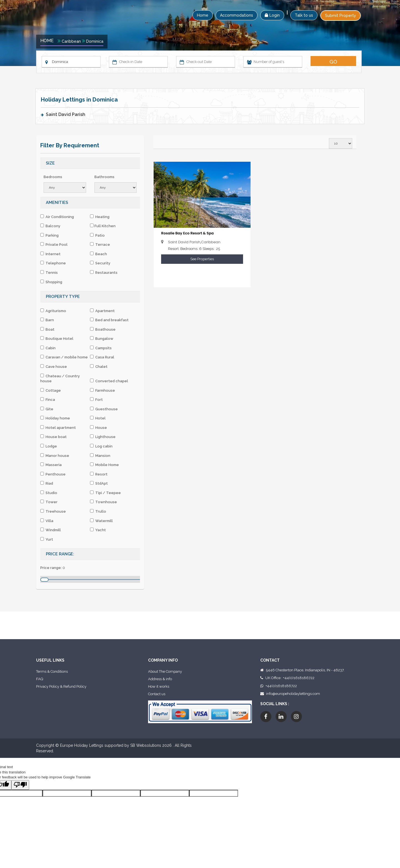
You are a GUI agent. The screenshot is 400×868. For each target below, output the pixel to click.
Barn (47, 320)
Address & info (160, 679)
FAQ (40, 679)
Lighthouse (103, 437)
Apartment (102, 311)
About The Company (165, 671)
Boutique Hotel (57, 338)
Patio (97, 235)
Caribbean (71, 41)
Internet (50, 254)
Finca (48, 399)
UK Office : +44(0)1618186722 (290, 678)
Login (272, 15)
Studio (49, 493)
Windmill (51, 530)
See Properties (202, 259)
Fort (96, 399)
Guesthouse (104, 409)
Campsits (101, 348)
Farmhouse (102, 390)
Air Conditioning (57, 217)
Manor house (55, 455)
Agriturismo (53, 311)
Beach (98, 254)
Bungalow (102, 338)
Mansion (100, 455)
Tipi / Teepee (105, 493)
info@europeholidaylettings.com (293, 694)
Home (203, 15)
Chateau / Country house (60, 379)
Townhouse (103, 502)
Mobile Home (104, 465)
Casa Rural (102, 357)
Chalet (99, 366)
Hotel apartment (58, 427)
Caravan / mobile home (64, 357)
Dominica (95, 41)
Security (100, 263)
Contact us (157, 694)
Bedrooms (53, 177)
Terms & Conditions (52, 671)
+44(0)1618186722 (281, 686)
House (98, 427)
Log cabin (101, 446)
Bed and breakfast (109, 320)
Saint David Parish (66, 114)
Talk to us (304, 15)
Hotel (98, 418)
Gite (47, 409)
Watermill (101, 521)
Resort (99, 474)
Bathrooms (104, 177)
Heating (100, 217)
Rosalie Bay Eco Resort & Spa (187, 233)
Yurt (47, 539)
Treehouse (53, 511)
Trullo (98, 511)
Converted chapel (109, 381)
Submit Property (341, 16)
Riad (47, 483)
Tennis (49, 272)
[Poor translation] (20, 785)
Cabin (48, 348)
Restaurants (104, 272)
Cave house (54, 366)
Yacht (98, 530)
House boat (53, 437)
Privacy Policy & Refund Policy (61, 686)
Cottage (51, 390)
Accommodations (237, 15)
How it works (159, 686)
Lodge (49, 446)
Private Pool (54, 244)
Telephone (53, 263)
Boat (47, 329)
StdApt (99, 483)
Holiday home (55, 418)
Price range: (51, 568)
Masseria (51, 465)
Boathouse (103, 329)
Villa (47, 521)
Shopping (51, 282)
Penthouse (53, 474)
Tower (49, 502)
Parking (49, 235)
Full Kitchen (103, 226)
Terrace (100, 244)
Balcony (50, 226)
